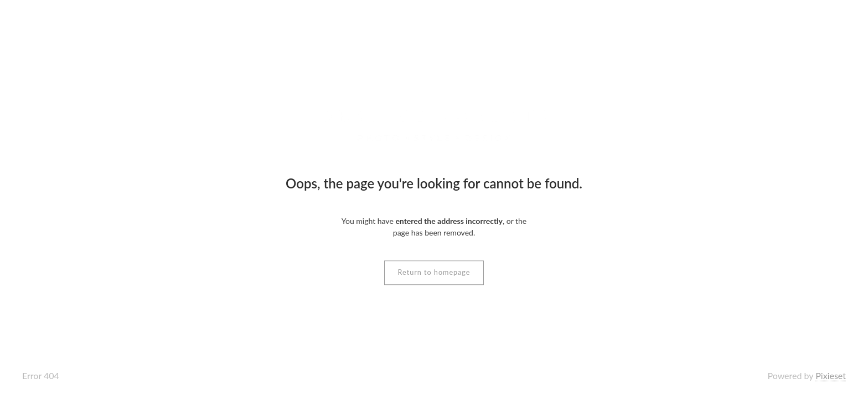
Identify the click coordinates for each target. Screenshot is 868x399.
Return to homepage (434, 272)
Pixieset (831, 375)
